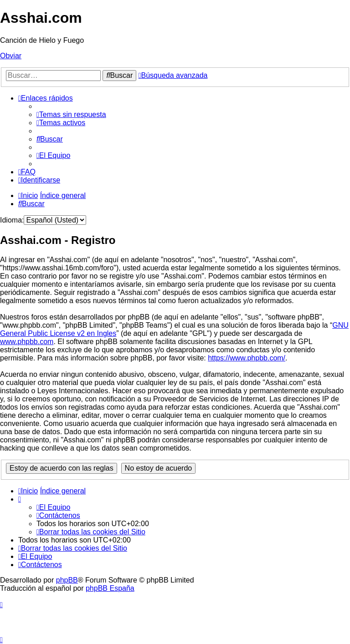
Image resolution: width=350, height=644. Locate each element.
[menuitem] (71, 114)
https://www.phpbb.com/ (247, 358)
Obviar (11, 56)
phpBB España (110, 588)
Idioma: (12, 220)
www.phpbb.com (27, 342)
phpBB (67, 580)
